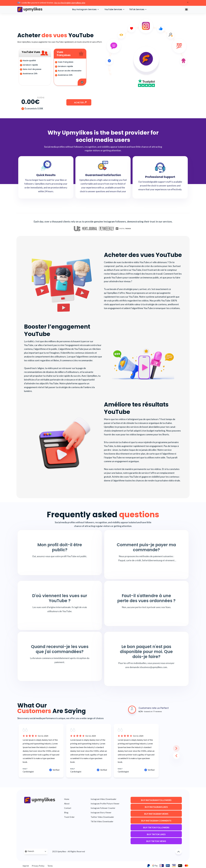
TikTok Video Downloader (102, 821)
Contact (68, 808)
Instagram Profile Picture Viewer (105, 804)
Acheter (79, 103)
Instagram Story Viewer (101, 812)
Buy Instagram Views (156, 815)
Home (67, 799)
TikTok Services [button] (137, 9)
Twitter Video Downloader (102, 817)
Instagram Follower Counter (103, 808)
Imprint (26, 866)
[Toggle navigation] (186, 9)
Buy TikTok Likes (156, 835)
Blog (66, 812)
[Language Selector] (36, 851)
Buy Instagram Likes (156, 808)
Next (173, 745)
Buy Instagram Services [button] (85, 9)
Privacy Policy (38, 866)
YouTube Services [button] (114, 9)
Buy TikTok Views (156, 842)
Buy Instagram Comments (156, 821)
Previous (173, 752)
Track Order (69, 817)
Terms (50, 866)
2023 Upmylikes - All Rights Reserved (69, 851)
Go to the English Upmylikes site (70, 3)
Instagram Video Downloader (104, 799)
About (67, 804)
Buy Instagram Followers (156, 801)
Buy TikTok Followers (156, 828)
